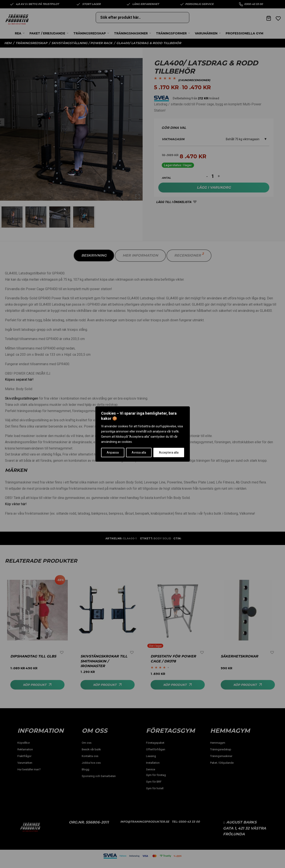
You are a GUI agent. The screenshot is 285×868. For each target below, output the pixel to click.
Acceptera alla (169, 452)
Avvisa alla (139, 452)
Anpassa (113, 452)
